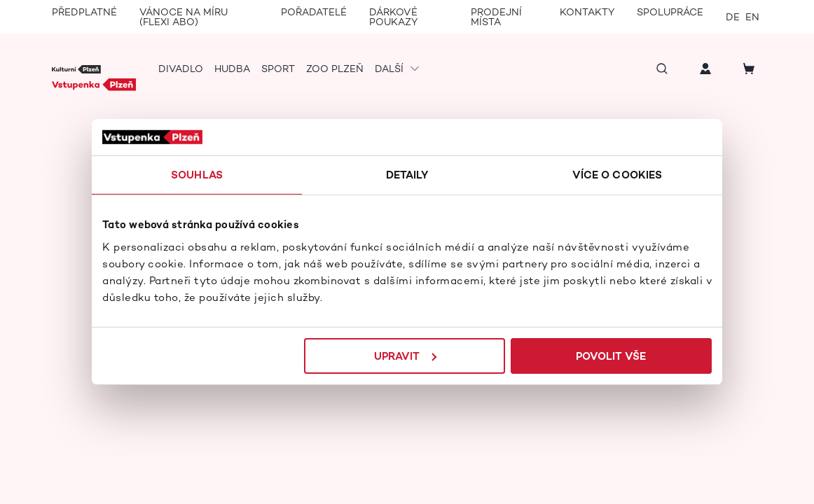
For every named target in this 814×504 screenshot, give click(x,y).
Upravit (405, 356)
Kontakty (587, 12)
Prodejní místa (496, 17)
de (733, 17)
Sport (278, 69)
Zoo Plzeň (335, 69)
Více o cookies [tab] (620, 175)
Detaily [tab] (407, 175)
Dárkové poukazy (393, 17)
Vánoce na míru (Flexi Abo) (184, 17)
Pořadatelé (314, 12)
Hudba (232, 69)
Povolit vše (614, 356)
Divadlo (181, 69)
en (752, 17)
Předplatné (84, 12)
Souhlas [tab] (194, 175)
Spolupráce (670, 12)
